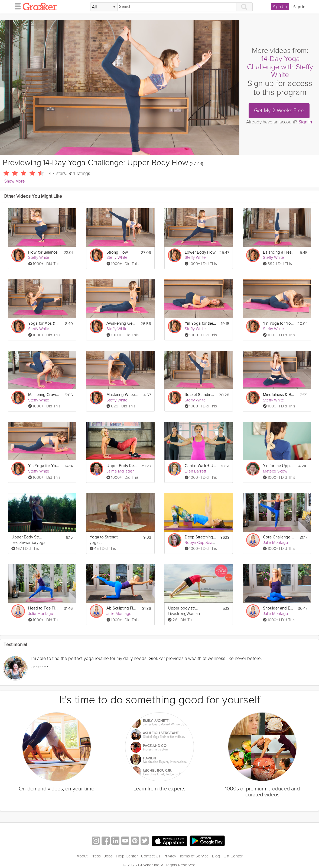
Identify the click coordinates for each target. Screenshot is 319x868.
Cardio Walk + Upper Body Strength (201, 466)
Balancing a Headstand (279, 252)
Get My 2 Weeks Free (279, 111)
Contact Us (151, 856)
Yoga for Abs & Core (44, 323)
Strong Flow (117, 252)
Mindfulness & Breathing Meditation (279, 395)
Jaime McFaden (121, 471)
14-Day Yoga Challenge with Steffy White (280, 67)
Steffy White (39, 257)
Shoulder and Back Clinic (279, 608)
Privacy (170, 856)
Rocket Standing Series (200, 395)
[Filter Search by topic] (104, 7)
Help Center (127, 856)
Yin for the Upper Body (279, 466)
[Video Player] (120, 87)
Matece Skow (275, 471)
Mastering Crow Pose (44, 395)
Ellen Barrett (195, 471)
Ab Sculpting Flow (122, 608)
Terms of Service (194, 856)
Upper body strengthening (184, 608)
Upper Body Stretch (27, 537)
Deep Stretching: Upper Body (201, 537)
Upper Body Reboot (122, 466)
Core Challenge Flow (279, 537)
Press (96, 856)
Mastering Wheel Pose (122, 395)
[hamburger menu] (16, 6)
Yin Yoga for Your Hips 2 (44, 466)
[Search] (177, 7)
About (82, 856)
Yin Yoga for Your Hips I (279, 323)
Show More (14, 181)
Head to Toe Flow (44, 608)
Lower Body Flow (200, 252)
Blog (216, 856)
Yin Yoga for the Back (201, 323)
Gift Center (233, 856)
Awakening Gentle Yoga (122, 323)
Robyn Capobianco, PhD (206, 542)
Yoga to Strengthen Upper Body (105, 537)
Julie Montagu (275, 542)
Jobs (108, 856)
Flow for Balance (43, 252)
